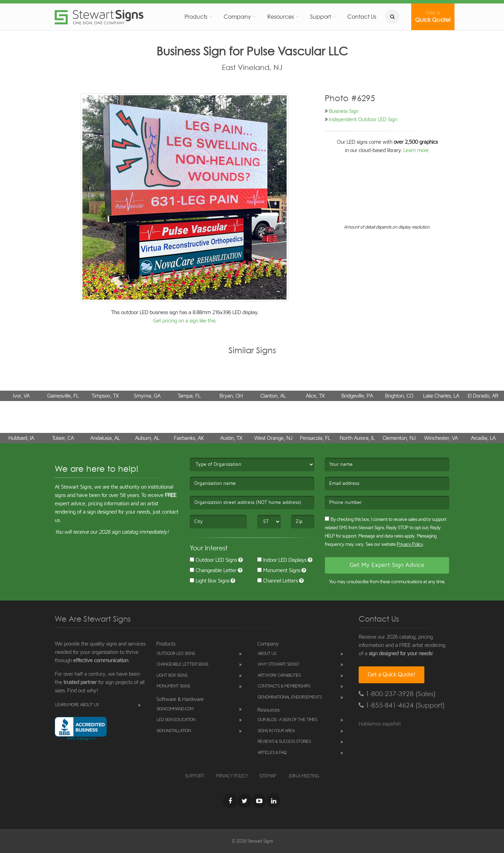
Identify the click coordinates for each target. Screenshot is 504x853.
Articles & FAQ (272, 753)
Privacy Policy (410, 544)
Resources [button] (281, 17)
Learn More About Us (77, 705)
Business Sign (344, 111)
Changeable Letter (213, 570)
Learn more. (416, 150)
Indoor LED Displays (282, 560)
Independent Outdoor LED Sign (363, 119)
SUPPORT (195, 776)
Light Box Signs (209, 581)
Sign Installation (174, 731)
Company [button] (237, 17)
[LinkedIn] (273, 801)
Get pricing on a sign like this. (185, 321)
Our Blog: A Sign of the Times (287, 720)
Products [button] (196, 17)
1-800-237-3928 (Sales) (397, 694)
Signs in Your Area (276, 731)
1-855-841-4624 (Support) (402, 705)
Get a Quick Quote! (391, 675)
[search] (392, 17)
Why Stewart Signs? (278, 664)
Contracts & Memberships (284, 686)
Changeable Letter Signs (182, 664)
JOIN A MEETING (304, 776)
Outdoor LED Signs (213, 560)
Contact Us (362, 17)
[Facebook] (230, 801)
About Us (267, 654)
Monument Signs (279, 570)
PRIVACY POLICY (232, 776)
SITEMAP (268, 776)
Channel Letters (277, 581)
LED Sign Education (176, 720)
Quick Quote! (433, 17)
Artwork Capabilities (279, 676)
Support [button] (321, 17)
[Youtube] (259, 801)
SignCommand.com (175, 709)
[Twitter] (244, 801)
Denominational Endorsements (290, 697)
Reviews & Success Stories (284, 742)
